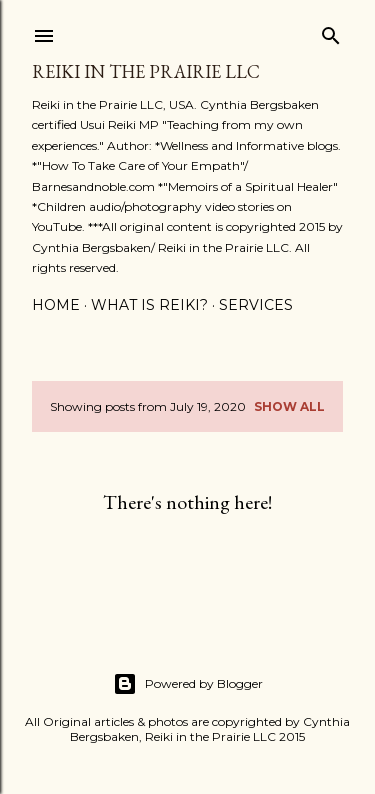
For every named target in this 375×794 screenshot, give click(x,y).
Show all (289, 406)
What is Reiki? (149, 305)
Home (56, 305)
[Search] (331, 31)
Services (256, 305)
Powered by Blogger (188, 684)
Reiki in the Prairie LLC (146, 71)
